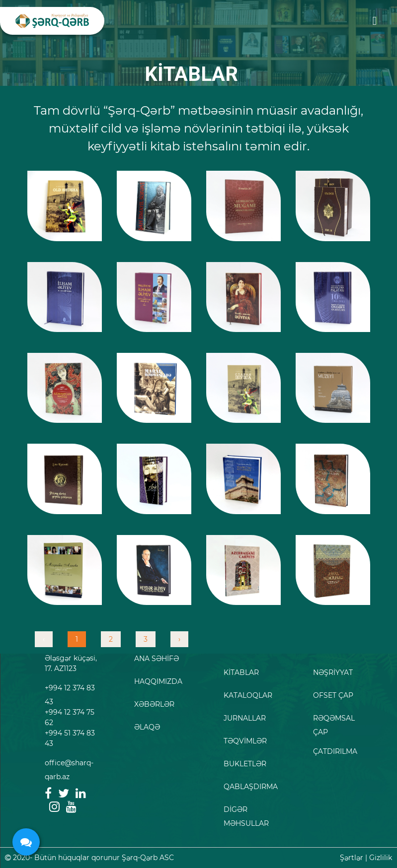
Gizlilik (381, 858)
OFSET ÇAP (333, 695)
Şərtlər (352, 858)
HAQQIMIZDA (158, 681)
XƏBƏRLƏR (154, 704)
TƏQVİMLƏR (245, 741)
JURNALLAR (245, 718)
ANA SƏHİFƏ (157, 659)
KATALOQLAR (248, 695)
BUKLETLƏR (245, 764)
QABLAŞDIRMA (251, 787)
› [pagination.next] (179, 639)
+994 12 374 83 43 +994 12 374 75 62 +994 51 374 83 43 (70, 716)
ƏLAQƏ (147, 727)
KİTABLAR (241, 672)
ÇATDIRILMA (335, 751)
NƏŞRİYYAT (333, 672)
